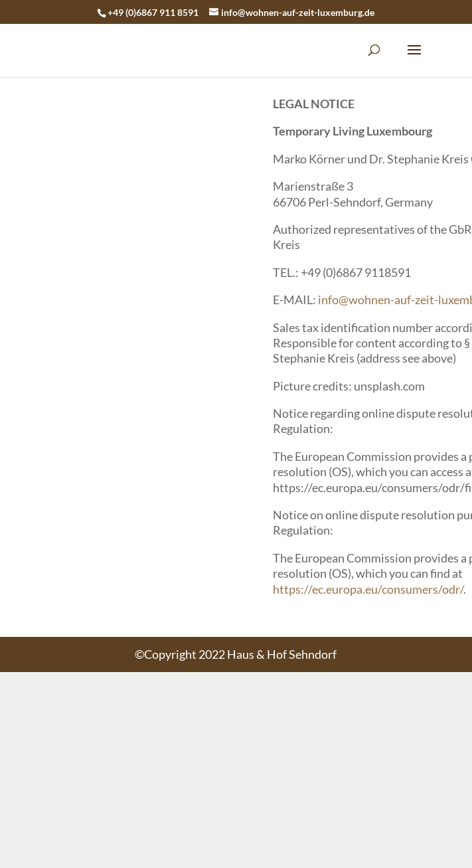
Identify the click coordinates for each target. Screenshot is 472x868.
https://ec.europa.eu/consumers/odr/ (368, 589)
